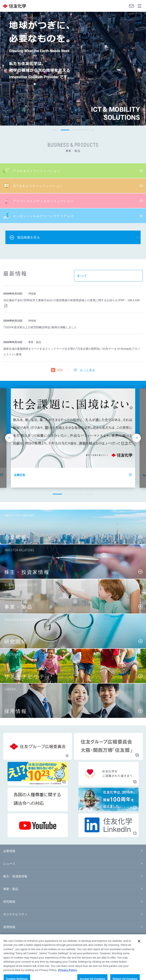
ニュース (9, 863)
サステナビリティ (15, 914)
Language (123, 6)
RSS (60, 370)
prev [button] (5, 130)
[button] (55, 130)
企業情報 (9, 851)
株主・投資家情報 (15, 876)
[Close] (139, 950)
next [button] (141, 130)
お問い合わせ (131, 6)
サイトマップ (10, 943)
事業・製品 (11, 889)
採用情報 (9, 927)
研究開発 (9, 901)
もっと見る (87, 370)
